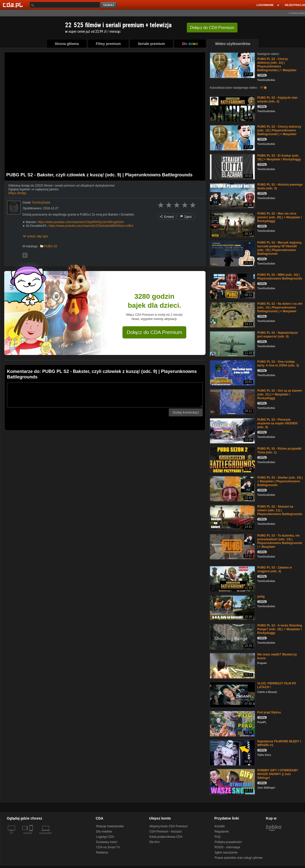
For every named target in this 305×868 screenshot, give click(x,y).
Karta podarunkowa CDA (166, 837)
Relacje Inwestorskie (110, 826)
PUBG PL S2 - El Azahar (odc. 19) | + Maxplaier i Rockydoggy (279, 157)
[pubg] (232, 607)
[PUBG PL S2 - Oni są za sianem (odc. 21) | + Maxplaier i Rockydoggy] (232, 402)
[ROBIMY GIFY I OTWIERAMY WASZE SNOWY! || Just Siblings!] (232, 781)
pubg (261, 596)
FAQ (217, 837)
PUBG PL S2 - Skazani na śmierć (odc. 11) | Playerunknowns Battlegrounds (280, 510)
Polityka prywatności (228, 842)
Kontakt (220, 826)
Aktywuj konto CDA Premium (168, 826)
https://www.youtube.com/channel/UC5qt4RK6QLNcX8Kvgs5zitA (81, 222)
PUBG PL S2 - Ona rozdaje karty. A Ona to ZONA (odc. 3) (278, 364)
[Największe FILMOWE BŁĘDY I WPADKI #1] (232, 752)
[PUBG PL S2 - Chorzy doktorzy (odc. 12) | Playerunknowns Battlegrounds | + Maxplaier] (232, 65)
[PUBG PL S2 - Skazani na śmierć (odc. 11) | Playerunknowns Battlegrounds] (232, 517)
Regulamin (222, 832)
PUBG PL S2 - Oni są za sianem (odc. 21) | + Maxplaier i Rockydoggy (280, 394)
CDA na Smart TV (108, 847)
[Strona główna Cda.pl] (13, 5)
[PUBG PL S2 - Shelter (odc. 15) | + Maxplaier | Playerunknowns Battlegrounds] (232, 488)
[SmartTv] (32, 836)
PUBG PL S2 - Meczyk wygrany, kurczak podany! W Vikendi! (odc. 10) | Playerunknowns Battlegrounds (280, 248)
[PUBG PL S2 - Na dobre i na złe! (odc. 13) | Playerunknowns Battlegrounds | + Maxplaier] (232, 315)
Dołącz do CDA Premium (154, 332)
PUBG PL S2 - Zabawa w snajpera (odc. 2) (274, 569)
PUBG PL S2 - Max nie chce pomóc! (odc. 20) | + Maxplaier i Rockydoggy (279, 217)
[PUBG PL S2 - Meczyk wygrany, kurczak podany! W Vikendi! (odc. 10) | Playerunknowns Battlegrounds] (232, 253)
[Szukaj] (65, 5)
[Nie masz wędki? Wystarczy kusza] (232, 665)
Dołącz (212, 28)
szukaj (109, 5)
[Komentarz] (105, 395)
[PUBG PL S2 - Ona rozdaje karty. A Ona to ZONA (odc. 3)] (232, 373)
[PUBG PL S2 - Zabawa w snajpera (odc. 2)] (232, 578)
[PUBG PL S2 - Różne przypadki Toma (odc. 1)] (232, 459)
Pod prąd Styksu (269, 712)
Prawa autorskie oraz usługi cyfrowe (238, 858)
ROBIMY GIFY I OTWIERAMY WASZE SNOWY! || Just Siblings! (278, 774)
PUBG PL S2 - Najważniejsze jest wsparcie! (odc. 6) (278, 335)
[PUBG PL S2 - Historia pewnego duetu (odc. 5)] (232, 195)
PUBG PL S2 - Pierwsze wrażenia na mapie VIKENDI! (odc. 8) (277, 423)
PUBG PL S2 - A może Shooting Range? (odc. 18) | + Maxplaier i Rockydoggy (280, 629)
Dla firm (154, 842)
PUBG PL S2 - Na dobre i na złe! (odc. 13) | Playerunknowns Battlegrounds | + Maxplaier (280, 307)
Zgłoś (186, 217)
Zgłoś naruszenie (226, 853)
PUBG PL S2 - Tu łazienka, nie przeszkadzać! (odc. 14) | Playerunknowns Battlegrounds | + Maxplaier (280, 541)
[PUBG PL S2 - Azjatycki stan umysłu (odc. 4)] (232, 109)
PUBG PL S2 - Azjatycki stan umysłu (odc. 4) (277, 100)
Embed (167, 217)
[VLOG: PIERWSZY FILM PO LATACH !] (232, 694)
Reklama (102, 853)
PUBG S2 (51, 246)
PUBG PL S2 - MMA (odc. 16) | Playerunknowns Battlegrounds (280, 277)
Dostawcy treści (107, 842)
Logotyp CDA (105, 837)
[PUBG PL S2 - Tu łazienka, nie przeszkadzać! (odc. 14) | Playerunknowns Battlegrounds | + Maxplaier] (232, 546)
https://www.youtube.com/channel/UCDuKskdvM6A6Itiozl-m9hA (91, 226)
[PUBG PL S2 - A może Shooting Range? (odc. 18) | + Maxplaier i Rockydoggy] (232, 636)
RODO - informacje (227, 847)
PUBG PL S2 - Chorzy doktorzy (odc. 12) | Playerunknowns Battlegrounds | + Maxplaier (277, 65)
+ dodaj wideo (296, 13)
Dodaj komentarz (186, 412)
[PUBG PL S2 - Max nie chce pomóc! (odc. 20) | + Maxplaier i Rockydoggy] (232, 224)
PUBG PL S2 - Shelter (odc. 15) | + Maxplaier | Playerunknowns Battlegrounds (280, 481)
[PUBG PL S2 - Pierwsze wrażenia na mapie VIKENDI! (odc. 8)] (232, 431)
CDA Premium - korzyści (165, 832)
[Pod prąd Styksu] (232, 723)
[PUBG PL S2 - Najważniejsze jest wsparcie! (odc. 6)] (232, 344)
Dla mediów (104, 832)
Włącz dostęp (17, 193)
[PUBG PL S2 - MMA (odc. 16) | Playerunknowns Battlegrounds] (232, 286)
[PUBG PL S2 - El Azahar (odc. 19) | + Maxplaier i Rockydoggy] (232, 166)
